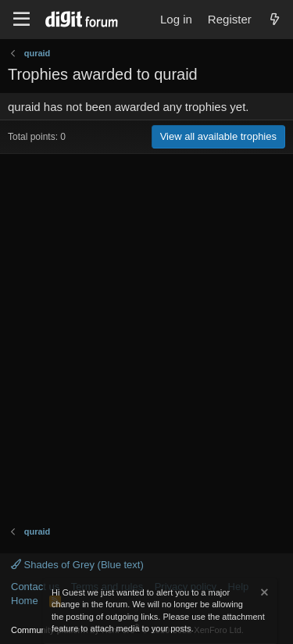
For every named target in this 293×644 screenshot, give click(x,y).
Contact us (35, 587)
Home (25, 601)
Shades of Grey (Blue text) (77, 565)
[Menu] (21, 20)
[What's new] (275, 19)
